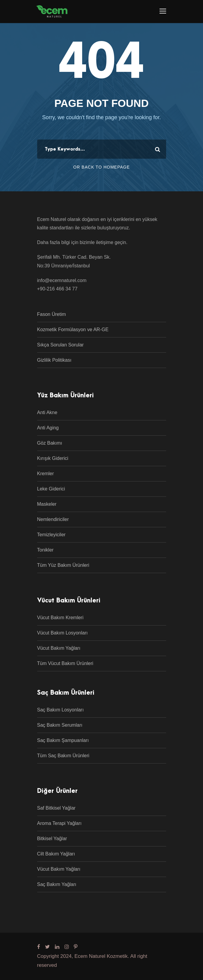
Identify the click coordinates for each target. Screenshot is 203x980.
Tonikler (45, 550)
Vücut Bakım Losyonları (63, 633)
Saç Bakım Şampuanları (63, 740)
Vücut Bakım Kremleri (60, 618)
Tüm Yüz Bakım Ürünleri (63, 565)
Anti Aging (48, 428)
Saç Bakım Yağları (57, 884)
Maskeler (47, 504)
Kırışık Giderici (53, 458)
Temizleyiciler (51, 535)
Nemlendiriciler (53, 519)
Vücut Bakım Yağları (59, 648)
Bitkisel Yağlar (52, 839)
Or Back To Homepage (101, 167)
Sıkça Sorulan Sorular (61, 345)
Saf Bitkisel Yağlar (56, 808)
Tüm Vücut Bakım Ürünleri (65, 663)
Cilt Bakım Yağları (56, 854)
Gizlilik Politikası (54, 360)
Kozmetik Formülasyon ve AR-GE (73, 330)
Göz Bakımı (50, 443)
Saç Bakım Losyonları (61, 710)
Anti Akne (47, 412)
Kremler (46, 474)
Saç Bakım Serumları (60, 725)
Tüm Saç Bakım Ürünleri (63, 756)
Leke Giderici (51, 489)
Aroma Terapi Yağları (60, 823)
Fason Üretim (52, 314)
